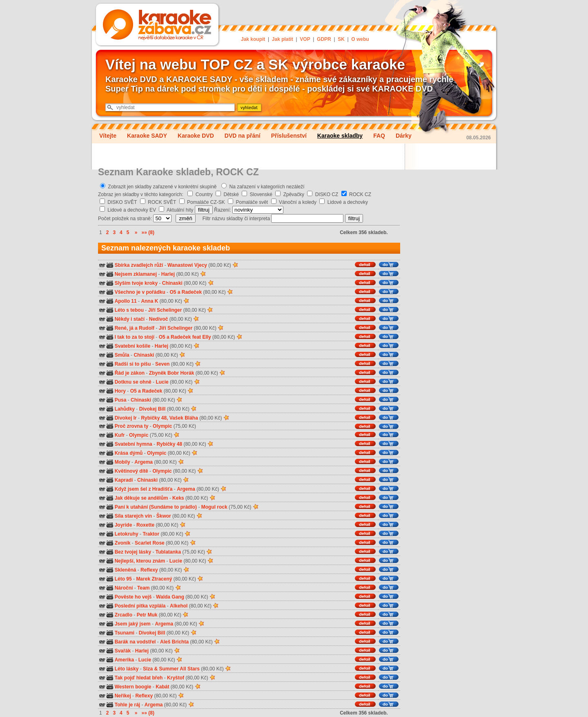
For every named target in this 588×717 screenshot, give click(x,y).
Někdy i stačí (130, 319)
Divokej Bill (153, 409)
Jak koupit (253, 39)
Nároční (124, 588)
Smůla (122, 355)
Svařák (123, 651)
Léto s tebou (129, 310)
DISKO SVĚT (122, 202)
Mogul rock (214, 507)
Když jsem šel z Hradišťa (144, 489)
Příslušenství (289, 136)
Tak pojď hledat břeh (139, 678)
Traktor (151, 534)
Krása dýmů (129, 453)
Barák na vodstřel (135, 642)
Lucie (162, 382)
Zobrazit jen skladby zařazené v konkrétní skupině (162, 187)
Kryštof (176, 678)
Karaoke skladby (340, 136)
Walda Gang (170, 597)
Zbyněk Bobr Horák (172, 373)
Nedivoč (159, 319)
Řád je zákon (130, 373)
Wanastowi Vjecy (187, 265)
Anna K (149, 301)
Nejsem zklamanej (136, 274)
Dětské (231, 194)
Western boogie (133, 687)
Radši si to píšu (133, 364)
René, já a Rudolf (135, 328)
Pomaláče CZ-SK (206, 202)
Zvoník (123, 543)
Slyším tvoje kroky (136, 283)
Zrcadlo (124, 615)
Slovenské (261, 194)
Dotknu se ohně (133, 382)
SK (341, 39)
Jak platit (283, 39)
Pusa (121, 400)
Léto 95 (123, 579)
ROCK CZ (360, 194)
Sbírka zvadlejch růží (139, 265)
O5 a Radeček (186, 292)
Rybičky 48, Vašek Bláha (169, 418)
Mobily (122, 462)
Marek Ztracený (154, 579)
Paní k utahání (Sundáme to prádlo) (156, 507)
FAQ (379, 136)
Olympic (162, 426)
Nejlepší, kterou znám (140, 561)
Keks (178, 498)
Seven (162, 364)
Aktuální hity (180, 210)
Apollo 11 (126, 301)
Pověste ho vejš (133, 597)
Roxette (145, 525)
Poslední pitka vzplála (140, 606)
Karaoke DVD (196, 136)
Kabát (162, 687)
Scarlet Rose (150, 543)
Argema (144, 462)
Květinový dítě (131, 471)
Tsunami (125, 633)
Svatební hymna (134, 444)
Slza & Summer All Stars (171, 669)
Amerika (124, 660)
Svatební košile (133, 346)
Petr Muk (147, 615)
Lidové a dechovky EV (132, 210)
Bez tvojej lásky (133, 552)
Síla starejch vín (133, 516)
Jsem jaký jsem (133, 624)
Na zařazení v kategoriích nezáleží (267, 187)
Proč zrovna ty (132, 426)
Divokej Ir (126, 418)
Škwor (164, 516)
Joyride (124, 525)
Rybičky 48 (169, 444)
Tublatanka (168, 552)
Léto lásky (127, 669)
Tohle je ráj (127, 705)
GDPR (324, 39)
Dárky (404, 136)
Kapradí (124, 480)
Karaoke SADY (147, 136)
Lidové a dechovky (348, 202)
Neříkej (123, 696)
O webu (360, 39)
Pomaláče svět (252, 202)
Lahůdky (125, 409)
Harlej (168, 274)
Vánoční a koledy (298, 202)
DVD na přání (243, 136)
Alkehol (179, 606)
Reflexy (149, 570)
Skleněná (126, 570)
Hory (120, 391)
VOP (305, 39)
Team (143, 588)
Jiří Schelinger (165, 310)
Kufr (120, 435)
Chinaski (172, 283)
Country (204, 194)
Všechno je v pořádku (140, 292)
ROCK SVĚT (162, 202)
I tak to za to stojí (135, 337)
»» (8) (148, 232)
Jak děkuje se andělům (141, 498)
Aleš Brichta (174, 642)
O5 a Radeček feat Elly (185, 337)
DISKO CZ (327, 194)
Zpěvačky (294, 194)
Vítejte (108, 136)
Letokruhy (127, 534)
